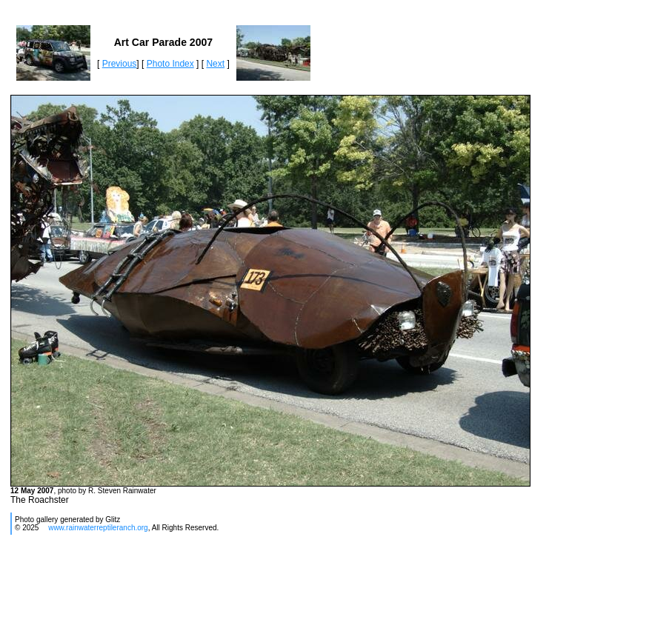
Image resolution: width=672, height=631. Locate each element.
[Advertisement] (279, 589)
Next (215, 64)
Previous (120, 64)
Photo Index (170, 64)
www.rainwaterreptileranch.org (98, 528)
